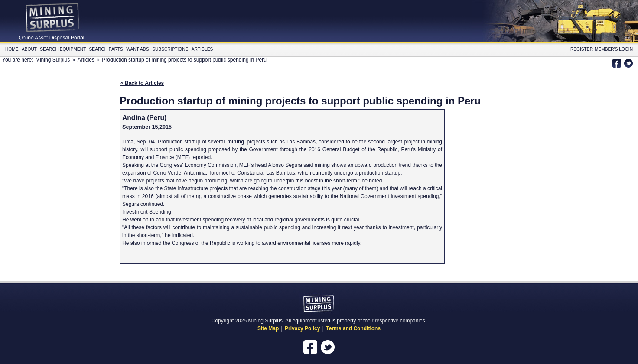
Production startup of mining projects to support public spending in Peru (184, 60)
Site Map (268, 328)
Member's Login (614, 49)
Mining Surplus (53, 60)
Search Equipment (63, 49)
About (29, 49)
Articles (202, 49)
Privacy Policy (302, 328)
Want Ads (138, 49)
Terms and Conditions (353, 328)
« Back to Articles (142, 83)
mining (236, 142)
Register (582, 49)
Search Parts (106, 49)
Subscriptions (170, 49)
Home (12, 49)
